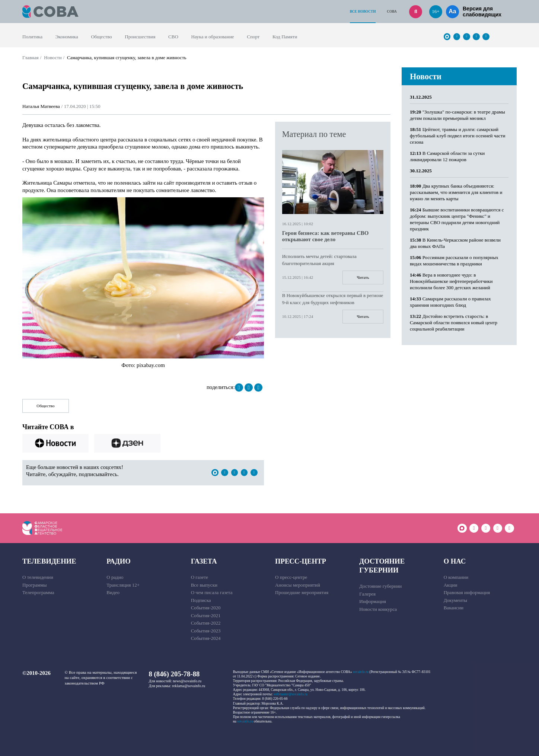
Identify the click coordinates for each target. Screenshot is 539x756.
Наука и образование (212, 37)
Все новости (363, 12)
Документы (456, 600)
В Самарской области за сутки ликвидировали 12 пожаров (447, 156)
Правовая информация (467, 592)
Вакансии (454, 608)
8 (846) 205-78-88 (174, 674)
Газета (204, 561)
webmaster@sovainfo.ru (291, 694)
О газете (200, 577)
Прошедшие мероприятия (302, 592)
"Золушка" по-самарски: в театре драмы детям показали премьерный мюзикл (457, 115)
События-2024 (206, 638)
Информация (373, 601)
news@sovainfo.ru (187, 681)
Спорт (253, 37)
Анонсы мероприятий (298, 585)
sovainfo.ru (361, 672)
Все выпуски (204, 585)
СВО (173, 37)
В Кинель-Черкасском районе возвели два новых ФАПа (455, 243)
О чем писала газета (212, 592)
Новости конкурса (378, 609)
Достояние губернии (382, 566)
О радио (115, 577)
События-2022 (206, 623)
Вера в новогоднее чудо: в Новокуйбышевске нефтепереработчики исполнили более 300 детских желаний (451, 281)
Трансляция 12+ (123, 585)
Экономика (67, 37)
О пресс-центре (291, 577)
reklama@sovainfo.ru (189, 686)
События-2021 (206, 615)
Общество (101, 37)
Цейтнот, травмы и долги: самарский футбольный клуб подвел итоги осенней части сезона (458, 136)
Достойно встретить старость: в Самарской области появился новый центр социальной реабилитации (454, 323)
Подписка (201, 600)
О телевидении (38, 577)
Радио (118, 561)
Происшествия (140, 37)
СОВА (392, 12)
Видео (113, 592)
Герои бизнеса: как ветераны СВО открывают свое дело (326, 236)
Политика (32, 37)
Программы (35, 585)
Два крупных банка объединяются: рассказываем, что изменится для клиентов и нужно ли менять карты (456, 192)
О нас (455, 561)
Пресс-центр (301, 561)
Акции (451, 585)
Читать (363, 277)
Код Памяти (285, 37)
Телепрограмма (38, 592)
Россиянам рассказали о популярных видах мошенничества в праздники (454, 261)
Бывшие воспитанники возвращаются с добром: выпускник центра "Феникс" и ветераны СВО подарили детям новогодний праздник (457, 219)
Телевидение (49, 561)
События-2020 (206, 608)
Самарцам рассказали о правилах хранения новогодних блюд (450, 302)
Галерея (367, 594)
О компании (456, 577)
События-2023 (206, 631)
